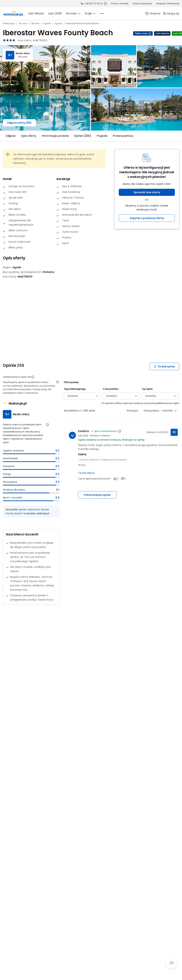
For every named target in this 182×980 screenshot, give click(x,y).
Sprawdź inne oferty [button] (147, 192)
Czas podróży (110, 389)
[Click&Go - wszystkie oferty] (48, 272)
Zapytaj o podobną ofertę (147, 218)
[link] (13, 14)
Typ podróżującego (75, 389)
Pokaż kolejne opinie (97, 495)
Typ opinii (147, 389)
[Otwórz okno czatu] (171, 963)
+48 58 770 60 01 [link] (93, 3)
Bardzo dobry (23, 53)
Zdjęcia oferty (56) (19, 123)
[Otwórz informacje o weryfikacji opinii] (58, 382)
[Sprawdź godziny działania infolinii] (105, 4)
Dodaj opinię (164, 366)
